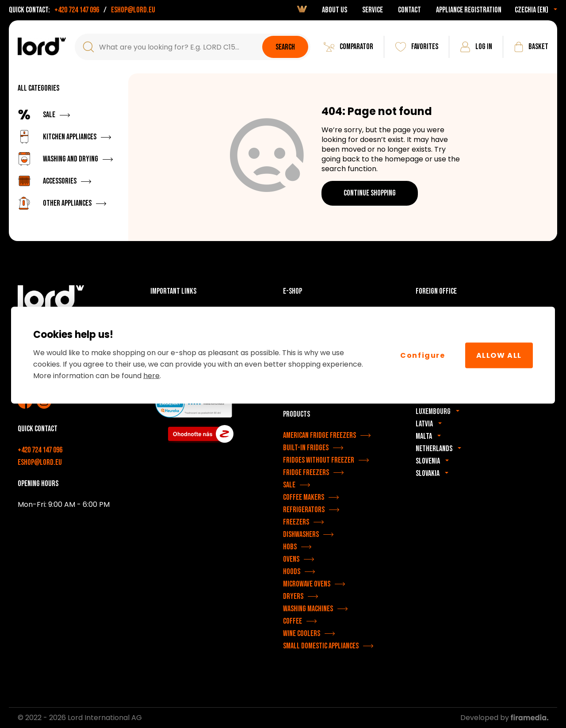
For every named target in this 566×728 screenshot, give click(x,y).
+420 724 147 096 (77, 10)
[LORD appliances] (42, 46)
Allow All (499, 355)
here (151, 376)
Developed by (504, 718)
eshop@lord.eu (133, 10)
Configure (423, 355)
